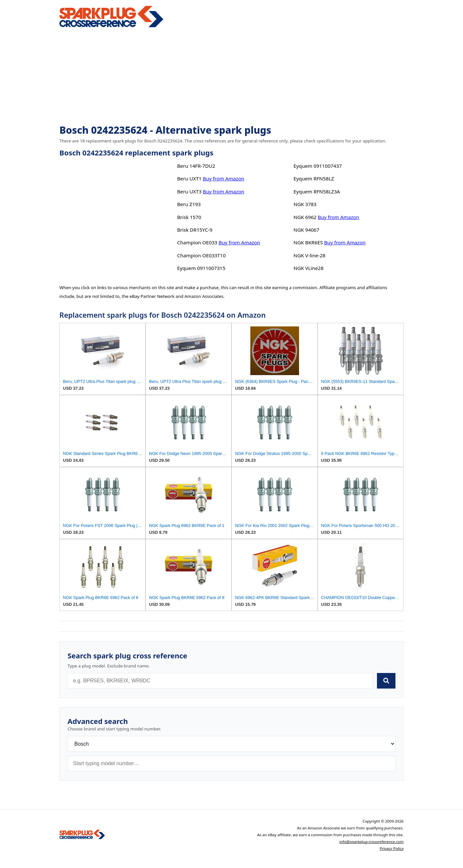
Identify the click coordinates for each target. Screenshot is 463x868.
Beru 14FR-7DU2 (196, 166)
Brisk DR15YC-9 (195, 230)
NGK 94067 (306, 230)
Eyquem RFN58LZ (314, 178)
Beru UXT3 (189, 191)
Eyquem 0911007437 (318, 166)
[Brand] (231, 744)
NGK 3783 (305, 204)
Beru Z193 (189, 204)
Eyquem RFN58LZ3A (317, 191)
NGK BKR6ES (308, 242)
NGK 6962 (305, 217)
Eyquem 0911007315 (201, 268)
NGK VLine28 (308, 268)
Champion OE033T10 (201, 255)
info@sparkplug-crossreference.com (371, 842)
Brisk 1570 (189, 217)
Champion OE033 (197, 242)
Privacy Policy (392, 848)
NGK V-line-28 (309, 255)
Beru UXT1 (189, 178)
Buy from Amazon (224, 178)
